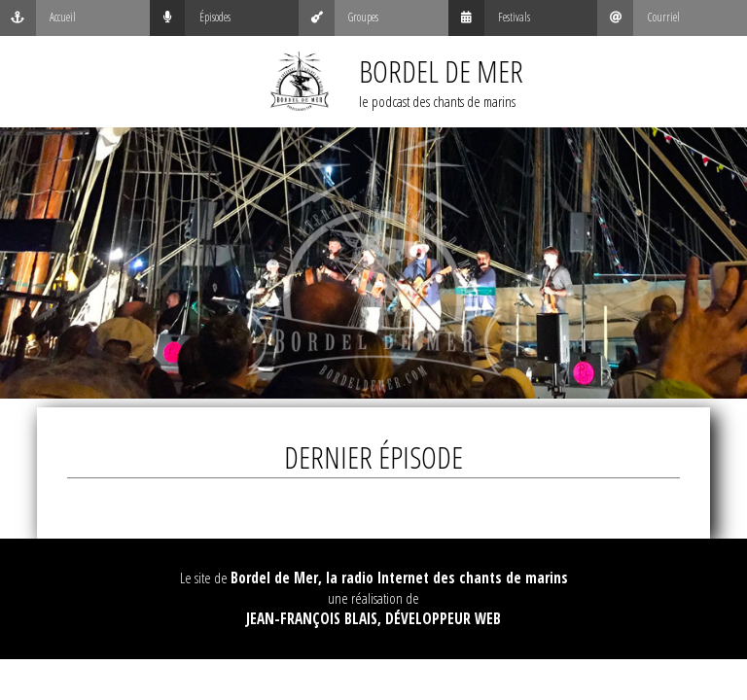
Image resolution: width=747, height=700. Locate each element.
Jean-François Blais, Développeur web (373, 619)
